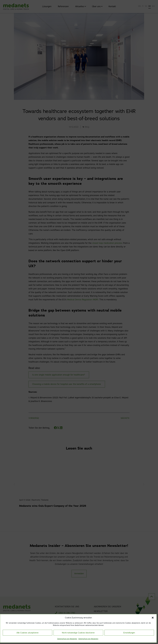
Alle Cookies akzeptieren (27, 633)
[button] (153, 618)
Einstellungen (129, 633)
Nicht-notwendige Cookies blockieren (78, 633)
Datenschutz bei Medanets (67, 639)
